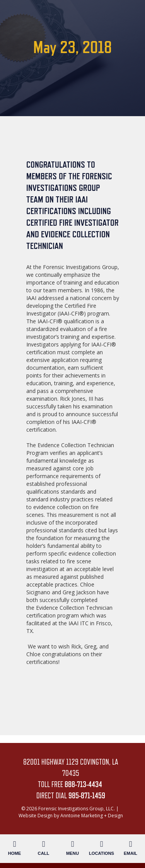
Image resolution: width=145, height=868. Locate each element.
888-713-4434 (83, 784)
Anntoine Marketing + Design (92, 816)
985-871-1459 (87, 796)
